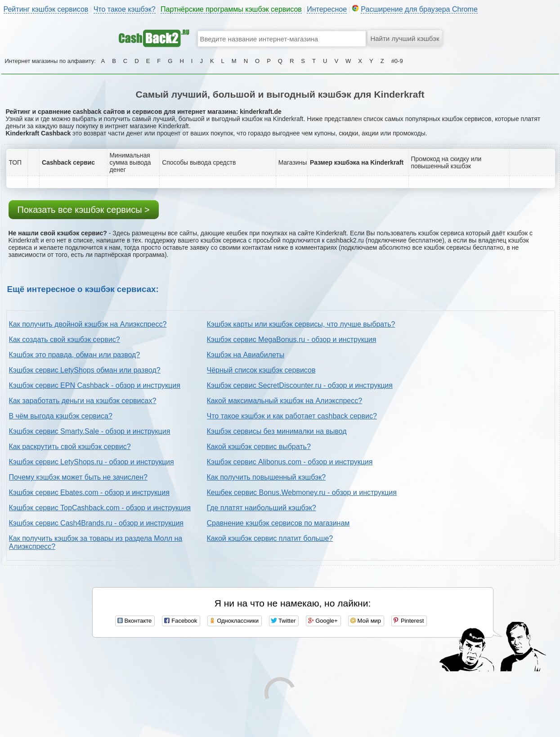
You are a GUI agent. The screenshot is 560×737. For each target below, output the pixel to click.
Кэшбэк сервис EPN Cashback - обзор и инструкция (95, 385)
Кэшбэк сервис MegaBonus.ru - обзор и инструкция (292, 339)
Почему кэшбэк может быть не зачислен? (78, 477)
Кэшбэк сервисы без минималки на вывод (277, 431)
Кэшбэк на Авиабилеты (246, 355)
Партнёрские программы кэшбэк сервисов (231, 9)
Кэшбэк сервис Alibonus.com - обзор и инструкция (290, 462)
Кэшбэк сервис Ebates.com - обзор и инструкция (89, 492)
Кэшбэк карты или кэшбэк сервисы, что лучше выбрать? (301, 324)
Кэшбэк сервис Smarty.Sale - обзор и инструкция (90, 431)
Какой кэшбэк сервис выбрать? (259, 447)
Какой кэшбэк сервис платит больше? (270, 538)
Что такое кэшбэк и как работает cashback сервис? (292, 416)
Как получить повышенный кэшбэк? (267, 477)
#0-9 (397, 61)
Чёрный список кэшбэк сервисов (261, 370)
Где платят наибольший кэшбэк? (262, 508)
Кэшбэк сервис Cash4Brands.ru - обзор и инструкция (96, 523)
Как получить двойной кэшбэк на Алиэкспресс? (88, 324)
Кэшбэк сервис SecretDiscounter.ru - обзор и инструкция (300, 385)
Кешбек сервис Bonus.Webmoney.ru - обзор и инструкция (302, 492)
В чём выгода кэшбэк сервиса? (61, 416)
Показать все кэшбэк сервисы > (84, 210)
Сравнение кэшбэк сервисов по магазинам (278, 523)
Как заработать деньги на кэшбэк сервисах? (83, 401)
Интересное (327, 9)
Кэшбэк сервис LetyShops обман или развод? (85, 370)
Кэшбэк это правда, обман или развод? (75, 355)
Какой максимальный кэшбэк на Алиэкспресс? (285, 401)
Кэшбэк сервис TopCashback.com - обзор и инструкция (100, 508)
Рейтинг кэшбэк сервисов (46, 9)
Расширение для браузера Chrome (419, 9)
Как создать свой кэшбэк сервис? (65, 339)
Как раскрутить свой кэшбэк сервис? (70, 447)
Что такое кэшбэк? (125, 9)
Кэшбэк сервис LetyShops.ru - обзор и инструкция (92, 462)
